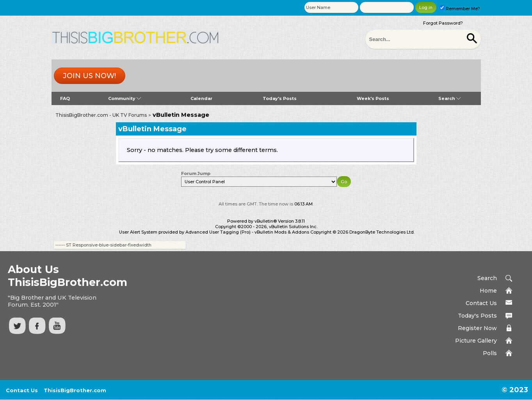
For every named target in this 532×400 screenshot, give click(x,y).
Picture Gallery (476, 341)
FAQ (65, 98)
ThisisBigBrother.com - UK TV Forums (101, 115)
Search (449, 98)
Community (125, 98)
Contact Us (481, 303)
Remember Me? (460, 9)
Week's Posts (373, 98)
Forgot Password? (443, 23)
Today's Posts (280, 98)
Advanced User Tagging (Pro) (218, 232)
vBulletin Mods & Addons (282, 232)
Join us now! (89, 76)
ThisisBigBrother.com (75, 390)
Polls (490, 353)
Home (488, 291)
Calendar (201, 98)
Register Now (477, 328)
